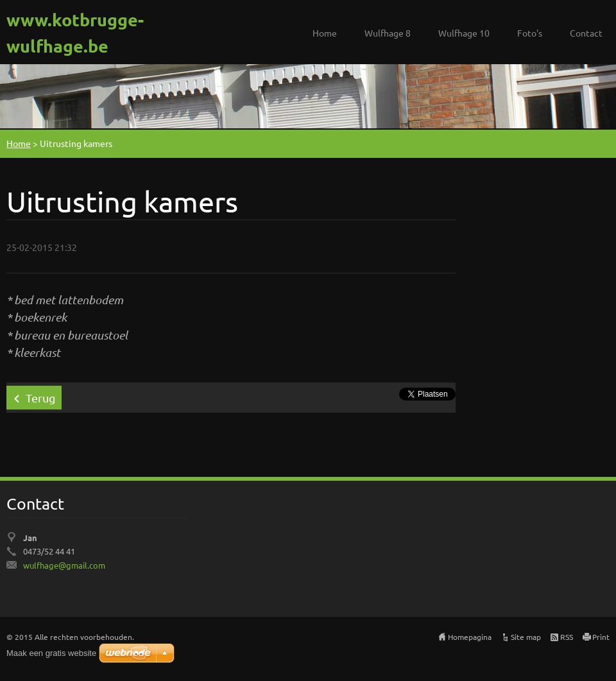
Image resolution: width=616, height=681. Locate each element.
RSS (567, 637)
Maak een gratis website (51, 653)
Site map (526, 637)
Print (601, 637)
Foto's (530, 33)
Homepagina (470, 637)
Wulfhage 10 (464, 33)
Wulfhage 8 (388, 33)
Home (325, 33)
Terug (40, 398)
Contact (586, 33)
